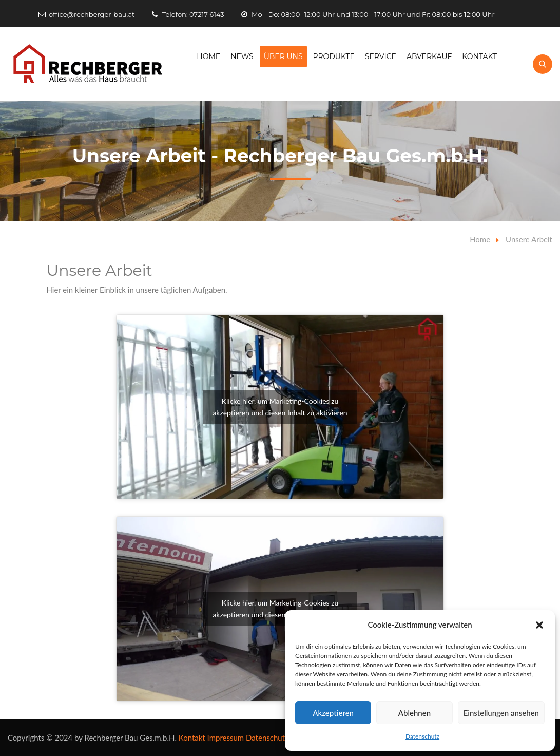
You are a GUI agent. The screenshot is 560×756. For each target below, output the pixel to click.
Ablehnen (414, 713)
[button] (539, 625)
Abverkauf (429, 56)
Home (208, 56)
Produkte (334, 56)
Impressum (226, 738)
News (242, 56)
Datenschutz (422, 736)
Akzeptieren (333, 713)
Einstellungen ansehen (501, 713)
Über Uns (283, 56)
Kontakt (479, 56)
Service (381, 56)
